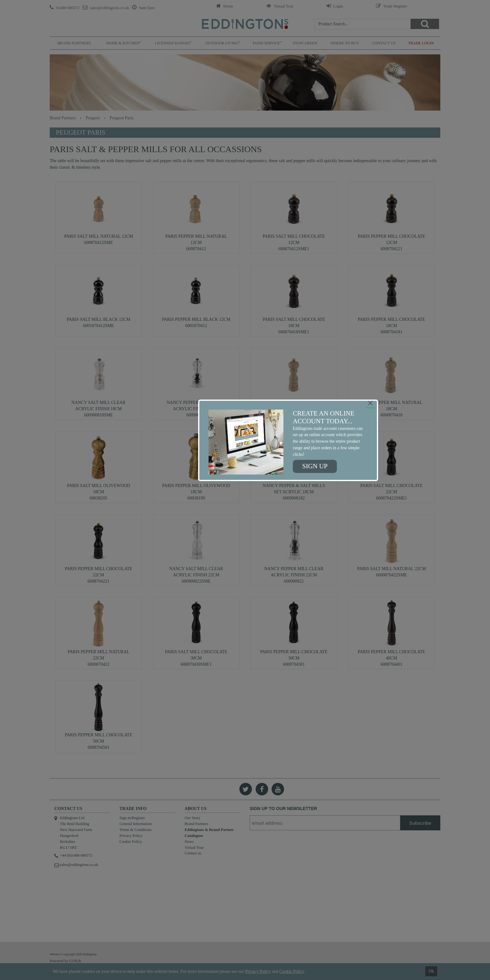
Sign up (315, 466)
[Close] (370, 403)
